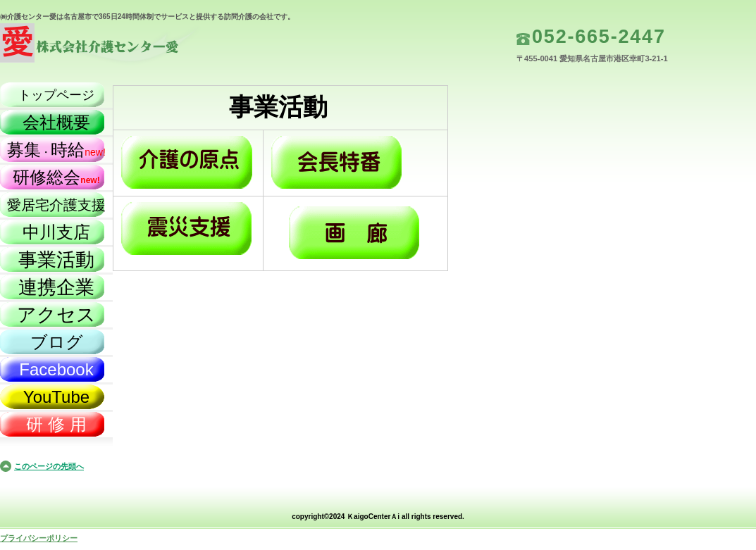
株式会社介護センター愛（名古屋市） (141, 46)
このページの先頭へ (49, 466)
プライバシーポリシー (39, 538)
